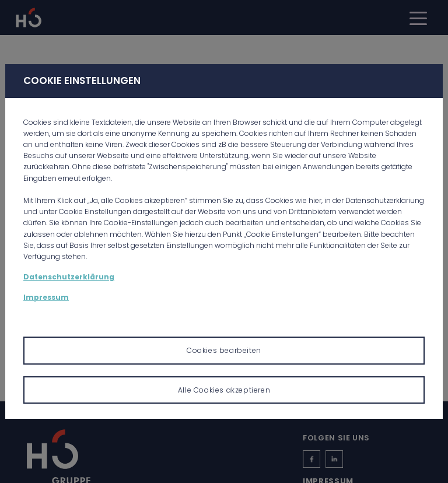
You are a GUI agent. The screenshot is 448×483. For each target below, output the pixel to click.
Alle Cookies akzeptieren (224, 390)
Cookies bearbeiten (224, 350)
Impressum (46, 297)
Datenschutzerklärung (69, 277)
